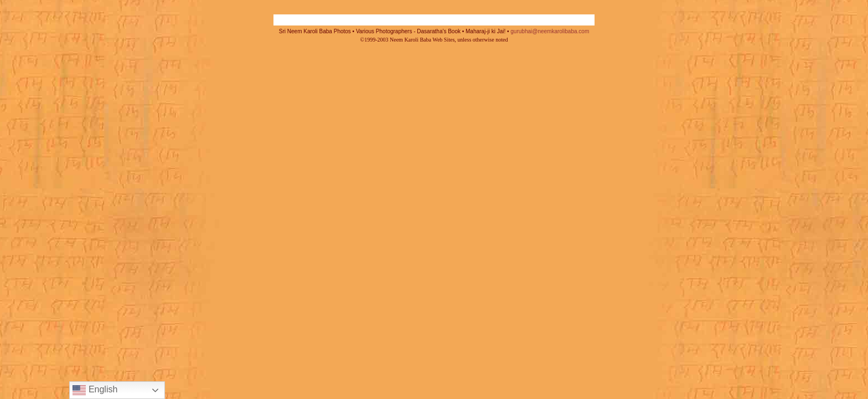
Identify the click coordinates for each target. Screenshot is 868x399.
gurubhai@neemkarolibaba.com (550, 31)
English (95, 390)
